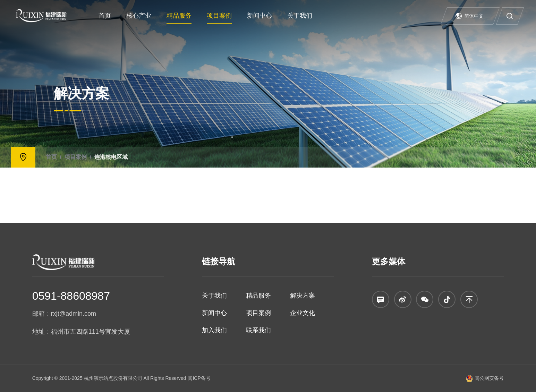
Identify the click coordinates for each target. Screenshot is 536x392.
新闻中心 (260, 16)
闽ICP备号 (199, 378)
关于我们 (300, 16)
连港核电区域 (35, 157)
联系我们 (258, 330)
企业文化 (303, 313)
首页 (105, 16)
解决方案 (303, 296)
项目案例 (219, 16)
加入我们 (214, 330)
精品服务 (179, 16)
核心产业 (139, 16)
